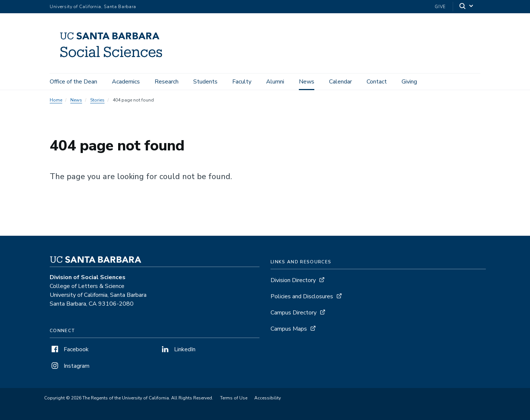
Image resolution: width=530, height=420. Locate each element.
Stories (97, 100)
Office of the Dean (73, 82)
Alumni (275, 82)
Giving (409, 82)
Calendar (340, 82)
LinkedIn (178, 349)
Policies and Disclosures (302, 296)
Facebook (69, 349)
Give (440, 7)
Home (56, 100)
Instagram (70, 366)
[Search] (467, 7)
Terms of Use (234, 398)
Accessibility (268, 398)
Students (205, 82)
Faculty (242, 82)
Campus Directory (294, 313)
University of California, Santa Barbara (93, 7)
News (307, 82)
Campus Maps (289, 329)
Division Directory (293, 280)
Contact (377, 82)
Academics (126, 82)
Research (167, 82)
